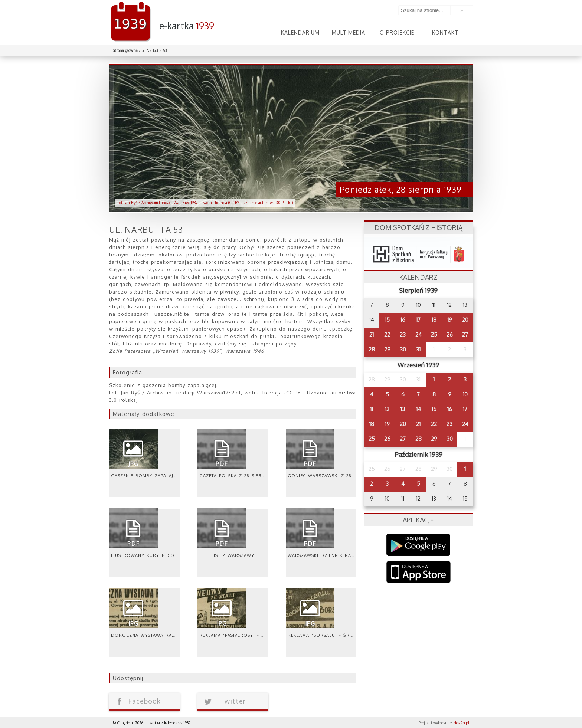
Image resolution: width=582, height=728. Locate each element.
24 (418, 335)
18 (434, 320)
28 (372, 349)
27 (465, 335)
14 (418, 409)
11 (372, 409)
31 (418, 349)
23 (403, 335)
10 (465, 394)
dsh (418, 252)
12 (387, 409)
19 (450, 320)
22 (387, 335)
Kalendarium (300, 32)
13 (403, 409)
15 (387, 320)
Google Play (418, 545)
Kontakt (445, 32)
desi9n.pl (462, 723)
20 (465, 320)
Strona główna (125, 50)
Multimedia (349, 32)
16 (403, 320)
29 (387, 349)
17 (418, 320)
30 (403, 349)
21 (372, 335)
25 (434, 335)
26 (450, 335)
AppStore (418, 573)
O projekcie (397, 32)
